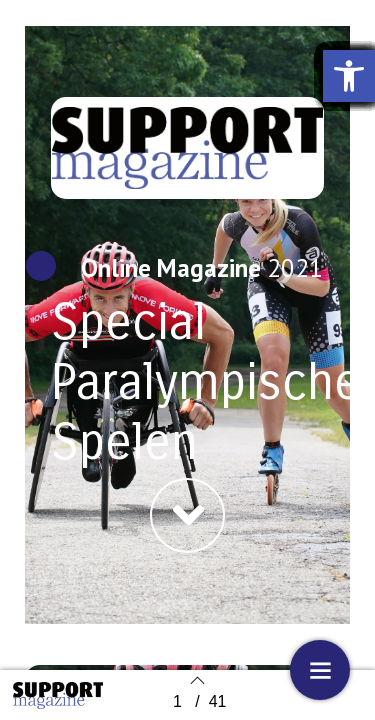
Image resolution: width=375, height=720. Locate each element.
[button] (187, 515)
